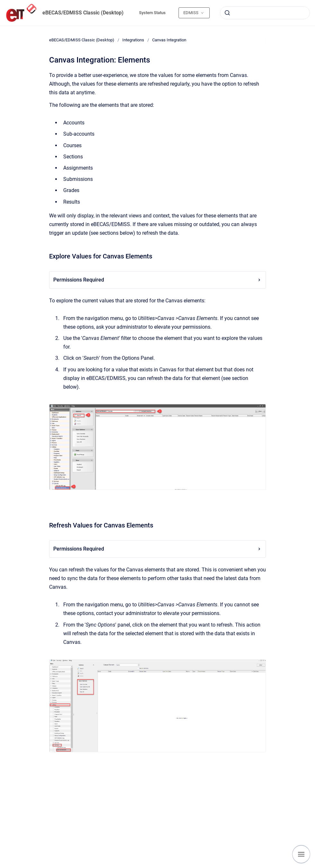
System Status (152, 13)
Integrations (133, 40)
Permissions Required (157, 280)
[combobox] (265, 13)
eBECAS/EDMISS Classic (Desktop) (83, 13)
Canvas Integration (169, 40)
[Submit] (227, 13)
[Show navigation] (301, 854)
